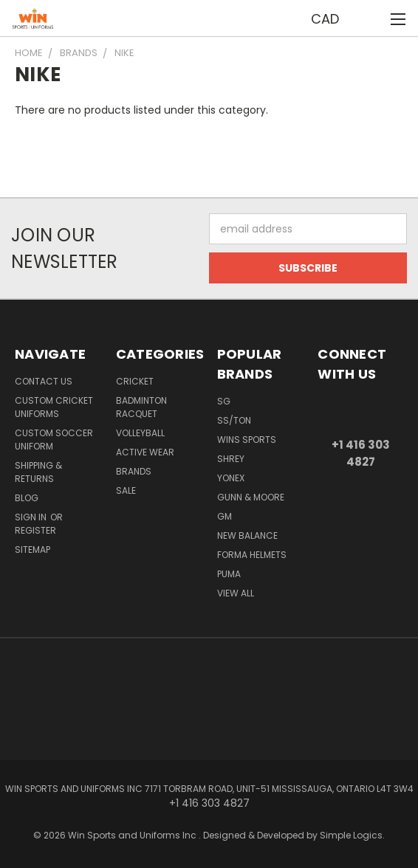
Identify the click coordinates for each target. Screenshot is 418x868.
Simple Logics (351, 835)
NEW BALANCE (247, 535)
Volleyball (140, 433)
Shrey (231, 459)
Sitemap (32, 550)
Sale (126, 490)
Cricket (135, 381)
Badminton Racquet (141, 407)
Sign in (32, 517)
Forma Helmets (252, 555)
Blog (27, 498)
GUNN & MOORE (251, 497)
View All (236, 593)
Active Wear (145, 452)
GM (225, 516)
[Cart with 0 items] (370, 18)
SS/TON (234, 420)
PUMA (229, 574)
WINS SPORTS (247, 440)
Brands (134, 471)
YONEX (231, 478)
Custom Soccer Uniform (54, 440)
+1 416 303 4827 (361, 453)
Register (35, 530)
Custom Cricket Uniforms (54, 407)
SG (224, 401)
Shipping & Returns (38, 472)
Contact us (44, 381)
